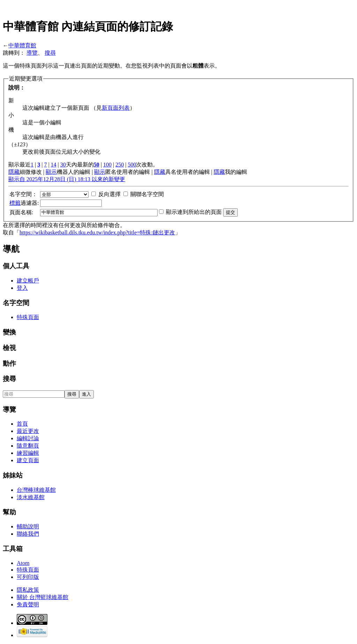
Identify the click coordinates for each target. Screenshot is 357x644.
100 (107, 165)
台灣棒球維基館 (36, 490)
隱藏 (14, 172)
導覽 (32, 53)
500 (132, 165)
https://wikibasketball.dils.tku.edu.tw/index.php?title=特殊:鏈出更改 (97, 232)
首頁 (22, 424)
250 (120, 165)
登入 (22, 288)
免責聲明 (28, 604)
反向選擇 (109, 194)
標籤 (15, 203)
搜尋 (50, 53)
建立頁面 (28, 460)
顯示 (51, 172)
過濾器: (24, 203)
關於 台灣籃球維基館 (43, 597)
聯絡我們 (28, 534)
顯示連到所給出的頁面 (194, 212)
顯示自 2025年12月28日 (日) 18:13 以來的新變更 (67, 179)
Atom (23, 563)
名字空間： (23, 194)
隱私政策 (28, 590)
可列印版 (28, 577)
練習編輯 (28, 453)
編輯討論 (28, 438)
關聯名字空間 (147, 194)
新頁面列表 (116, 108)
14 (54, 165)
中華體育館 (22, 45)
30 (63, 165)
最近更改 (28, 431)
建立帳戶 (28, 281)
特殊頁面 (28, 317)
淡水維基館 (31, 497)
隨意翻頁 (28, 446)
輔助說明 (28, 526)
